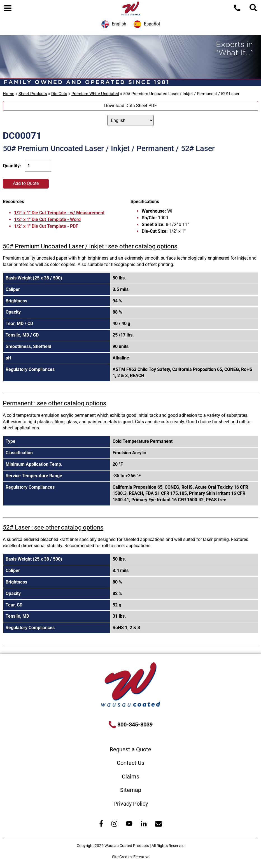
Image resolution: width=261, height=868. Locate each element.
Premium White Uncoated (95, 94)
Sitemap (131, 790)
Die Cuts (59, 94)
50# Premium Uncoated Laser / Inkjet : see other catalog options (90, 246)
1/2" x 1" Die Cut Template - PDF (46, 226)
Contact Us (130, 763)
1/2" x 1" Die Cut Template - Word (47, 219)
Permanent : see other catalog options (54, 403)
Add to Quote (26, 183)
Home (9, 94)
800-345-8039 (134, 724)
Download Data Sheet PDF (130, 106)
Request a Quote (130, 749)
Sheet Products (33, 94)
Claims (130, 777)
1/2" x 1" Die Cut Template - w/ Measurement (59, 213)
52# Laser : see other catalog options (53, 527)
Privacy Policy (131, 804)
